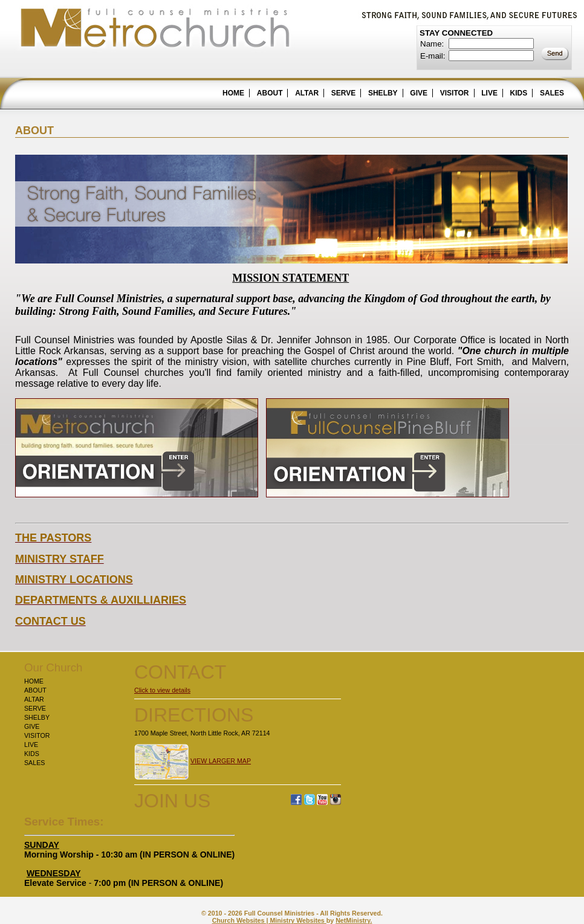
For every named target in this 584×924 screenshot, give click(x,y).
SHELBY (383, 93)
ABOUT (270, 93)
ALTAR (307, 93)
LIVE (489, 93)
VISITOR (455, 93)
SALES (552, 93)
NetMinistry (353, 920)
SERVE (343, 93)
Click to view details (162, 690)
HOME (233, 93)
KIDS (519, 93)
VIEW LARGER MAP (221, 761)
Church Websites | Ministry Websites (269, 920)
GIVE (419, 93)
